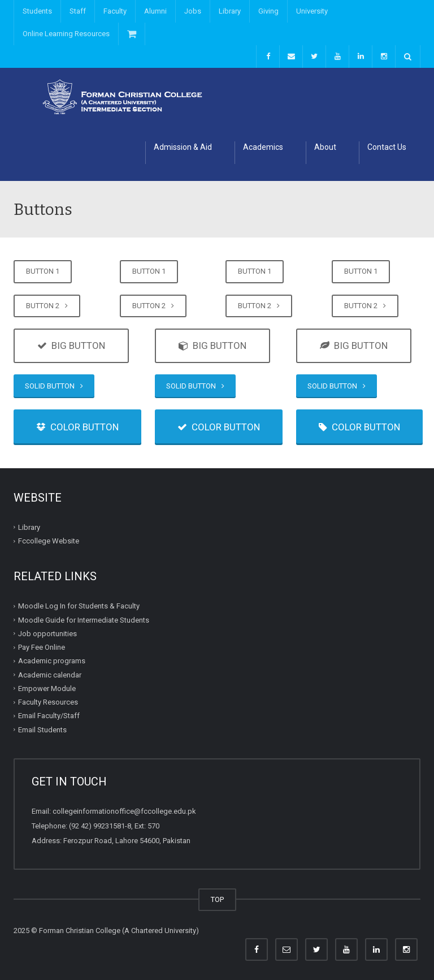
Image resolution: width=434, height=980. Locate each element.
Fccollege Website (49, 541)
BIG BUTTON (71, 346)
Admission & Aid (183, 147)
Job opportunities (47, 634)
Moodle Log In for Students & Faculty (79, 606)
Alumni (155, 11)
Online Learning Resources (66, 34)
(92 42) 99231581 (97, 826)
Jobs (193, 11)
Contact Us (387, 147)
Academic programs (52, 661)
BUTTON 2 (47, 306)
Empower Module (47, 688)
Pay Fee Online (42, 647)
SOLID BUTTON (54, 386)
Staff (78, 11)
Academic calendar (50, 675)
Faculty (115, 11)
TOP (217, 899)
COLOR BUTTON (77, 427)
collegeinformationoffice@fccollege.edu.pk (124, 811)
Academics (263, 147)
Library (230, 11)
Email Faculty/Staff (49, 716)
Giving (268, 11)
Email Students (42, 730)
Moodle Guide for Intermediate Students (84, 620)
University (312, 11)
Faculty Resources (48, 702)
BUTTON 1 (43, 271)
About (325, 147)
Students (37, 11)
